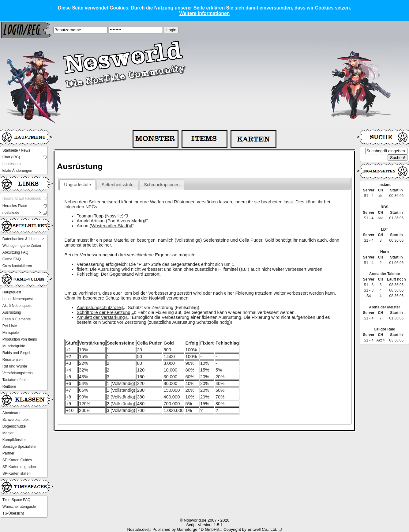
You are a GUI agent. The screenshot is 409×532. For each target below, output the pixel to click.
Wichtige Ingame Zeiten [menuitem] (22, 246)
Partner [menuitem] (8, 453)
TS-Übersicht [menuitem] (13, 513)
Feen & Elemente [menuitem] (17, 319)
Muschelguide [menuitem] (14, 346)
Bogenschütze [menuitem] (14, 426)
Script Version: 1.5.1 (204, 525)
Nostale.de (137, 529)
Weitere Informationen (204, 13)
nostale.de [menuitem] (22, 212)
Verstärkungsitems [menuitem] (18, 373)
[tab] (78, 185)
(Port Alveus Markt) (125, 221)
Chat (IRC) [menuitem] (11, 157)
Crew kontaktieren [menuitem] (17, 266)
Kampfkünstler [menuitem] (14, 440)
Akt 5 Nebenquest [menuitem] (17, 306)
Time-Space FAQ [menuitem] (17, 500)
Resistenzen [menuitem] (13, 360)
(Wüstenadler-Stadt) (110, 226)
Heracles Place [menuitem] (15, 206)
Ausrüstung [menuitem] (12, 312)
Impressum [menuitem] (11, 164)
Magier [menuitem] (8, 433)
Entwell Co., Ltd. (262, 529)
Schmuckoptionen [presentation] (162, 185)
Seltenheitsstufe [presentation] (118, 185)
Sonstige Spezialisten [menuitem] (20, 447)
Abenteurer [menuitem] (11, 413)
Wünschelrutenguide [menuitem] (19, 507)
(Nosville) (114, 216)
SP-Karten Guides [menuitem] (17, 460)
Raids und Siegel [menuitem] (16, 353)
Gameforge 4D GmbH (197, 529)
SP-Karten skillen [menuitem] (17, 474)
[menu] (24, 160)
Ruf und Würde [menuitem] (15, 366)
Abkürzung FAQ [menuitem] (15, 252)
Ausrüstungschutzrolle (99, 308)
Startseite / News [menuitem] (16, 150)
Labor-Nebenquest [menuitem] (18, 299)
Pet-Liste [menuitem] (10, 326)
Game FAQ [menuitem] (12, 259)
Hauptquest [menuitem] (12, 292)
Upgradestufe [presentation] (78, 185)
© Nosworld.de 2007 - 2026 (204, 520)
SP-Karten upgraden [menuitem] (19, 467)
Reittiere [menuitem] (9, 387)
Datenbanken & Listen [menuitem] (24, 239)
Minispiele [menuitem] (11, 333)
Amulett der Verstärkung (101, 317)
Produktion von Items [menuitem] (20, 339)
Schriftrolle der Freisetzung (103, 312)
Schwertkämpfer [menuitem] (16, 420)
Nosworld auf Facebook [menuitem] (22, 198)
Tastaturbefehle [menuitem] (15, 380)
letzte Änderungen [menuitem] (17, 171)
